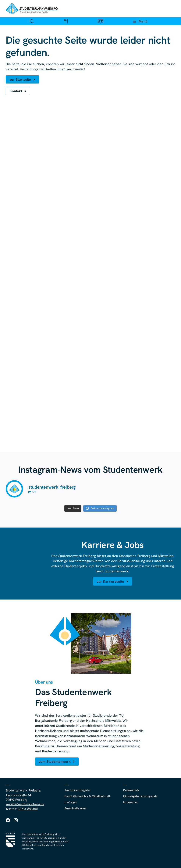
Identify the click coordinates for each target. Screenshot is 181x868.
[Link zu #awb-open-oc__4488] (32, 21)
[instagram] (16, 820)
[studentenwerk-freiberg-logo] (32, 4)
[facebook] (8, 820)
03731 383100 (28, 809)
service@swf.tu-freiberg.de (25, 804)
